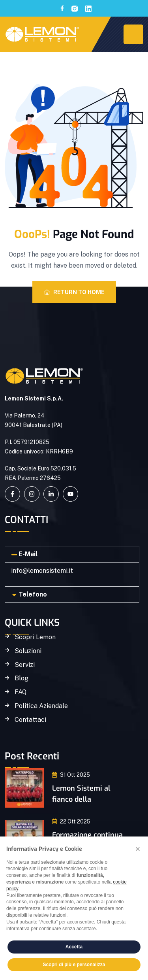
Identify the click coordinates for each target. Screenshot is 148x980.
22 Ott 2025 (71, 821)
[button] (72, 554)
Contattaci (30, 720)
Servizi (25, 665)
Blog (22, 678)
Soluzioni (28, 651)
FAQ (21, 692)
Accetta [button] (74, 947)
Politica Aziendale (41, 706)
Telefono (33, 594)
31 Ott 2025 (71, 775)
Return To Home (74, 292)
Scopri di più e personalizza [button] (74, 965)
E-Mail (28, 554)
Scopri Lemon (35, 637)
